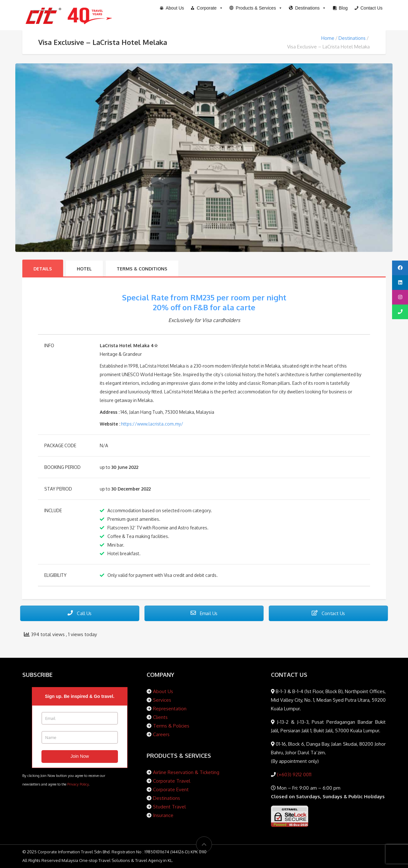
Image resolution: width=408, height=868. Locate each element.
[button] (256, 8)
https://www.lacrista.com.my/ (152, 424)
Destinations (352, 38)
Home (328, 38)
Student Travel (169, 807)
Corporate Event (171, 789)
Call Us (80, 613)
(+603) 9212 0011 (294, 775)
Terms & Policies (171, 726)
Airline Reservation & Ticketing (186, 772)
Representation (170, 709)
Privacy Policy (78, 784)
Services (162, 700)
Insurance (163, 815)
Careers (161, 734)
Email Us (204, 613)
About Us (163, 691)
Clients (160, 717)
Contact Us (328, 613)
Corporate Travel (172, 781)
